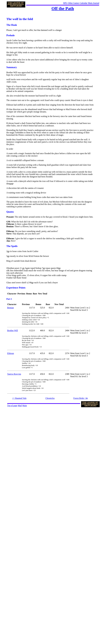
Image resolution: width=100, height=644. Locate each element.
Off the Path (63, 8)
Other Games (74, 3)
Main (25, 406)
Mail (20, 406)
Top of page (12, 406)
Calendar (84, 3)
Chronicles (50, 398)
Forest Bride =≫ (81, 398)
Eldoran (11, 353)
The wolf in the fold (20, 19)
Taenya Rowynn (14, 374)
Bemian (10, 308)
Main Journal (94, 3)
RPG (65, 3)
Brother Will (12, 330)
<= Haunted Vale (19, 398)
